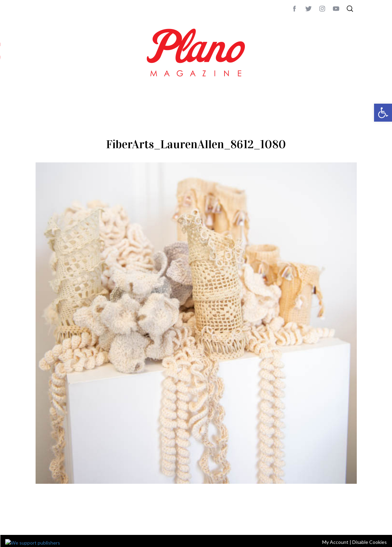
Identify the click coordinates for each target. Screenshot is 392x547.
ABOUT (43, 520)
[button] (383, 113)
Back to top (338, 520)
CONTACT (63, 520)
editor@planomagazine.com (243, 520)
